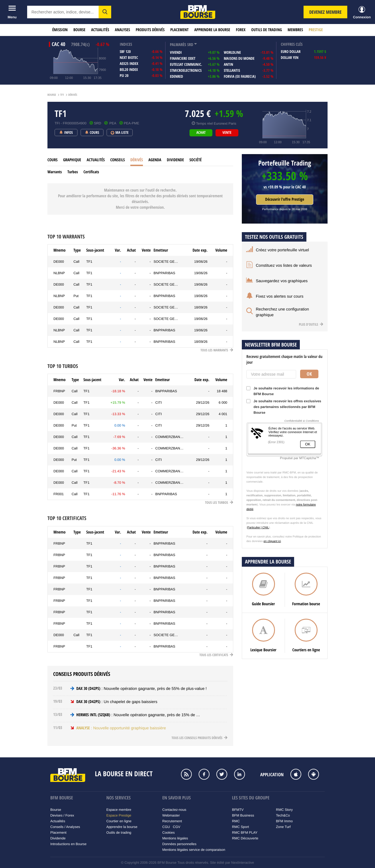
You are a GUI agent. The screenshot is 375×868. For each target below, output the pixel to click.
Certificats (91, 172)
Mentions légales (175, 838)
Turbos (73, 172)
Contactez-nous (174, 810)
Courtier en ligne (119, 821)
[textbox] (63, 12)
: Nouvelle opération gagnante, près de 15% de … (138, 715)
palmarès (178, 45)
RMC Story (285, 810)
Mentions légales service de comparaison (194, 850)
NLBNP (59, 273)
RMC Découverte (245, 838)
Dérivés (137, 160)
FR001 (59, 494)
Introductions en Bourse (68, 844)
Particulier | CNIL (258, 528)
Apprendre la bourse (212, 30)
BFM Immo (285, 821)
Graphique (72, 160)
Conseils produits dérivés (82, 674)
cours (52, 160)
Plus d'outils (311, 324)
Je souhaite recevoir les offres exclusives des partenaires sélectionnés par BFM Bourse (284, 407)
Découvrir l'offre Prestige (285, 199)
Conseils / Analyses (65, 827)
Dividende (175, 160)
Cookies (168, 833)
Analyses (122, 30)
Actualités (100, 30)
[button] (105, 12)
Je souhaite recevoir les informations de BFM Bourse (283, 391)
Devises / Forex (62, 815)
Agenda (155, 160)
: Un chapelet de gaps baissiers (117, 702)
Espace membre (119, 810)
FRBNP (59, 391)
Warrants (55, 172)
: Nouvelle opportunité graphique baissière (121, 728)
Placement (179, 30)
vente (227, 133)
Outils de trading (267, 30)
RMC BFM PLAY (245, 833)
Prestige (316, 30)
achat (201, 133)
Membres (295, 30)
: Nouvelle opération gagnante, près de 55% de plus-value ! (141, 688)
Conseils (118, 160)
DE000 (59, 262)
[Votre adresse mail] (271, 374)
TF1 (89, 262)
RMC (236, 821)
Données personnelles (179, 844)
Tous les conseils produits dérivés (200, 738)
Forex (241, 30)
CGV (177, 827)
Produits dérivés (150, 30)
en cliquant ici (272, 541)
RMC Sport (241, 827)
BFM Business (243, 815)
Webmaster (171, 815)
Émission (60, 30)
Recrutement (172, 821)
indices (126, 44)
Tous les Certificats (216, 655)
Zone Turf (283, 827)
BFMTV (238, 810)
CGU (166, 827)
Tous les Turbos (219, 502)
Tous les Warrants (217, 350)
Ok (309, 374)
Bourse (79, 30)
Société (196, 160)
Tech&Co (283, 815)
